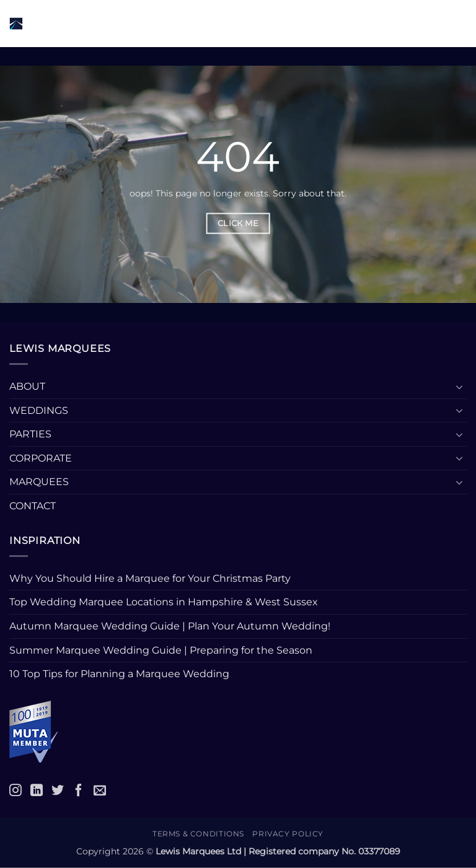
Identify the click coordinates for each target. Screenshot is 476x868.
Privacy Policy (288, 834)
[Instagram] (15, 790)
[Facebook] (79, 790)
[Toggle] (459, 387)
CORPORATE (41, 458)
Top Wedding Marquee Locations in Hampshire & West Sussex (164, 602)
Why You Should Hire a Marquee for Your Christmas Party (150, 578)
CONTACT (33, 506)
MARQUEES (39, 482)
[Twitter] (58, 790)
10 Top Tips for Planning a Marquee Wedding (121, 674)
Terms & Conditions (198, 834)
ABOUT (27, 386)
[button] (154, 23)
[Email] (100, 790)
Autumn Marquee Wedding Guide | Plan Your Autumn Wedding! (170, 626)
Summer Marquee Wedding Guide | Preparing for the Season (161, 650)
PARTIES (30, 434)
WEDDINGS (39, 410)
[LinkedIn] (37, 790)
